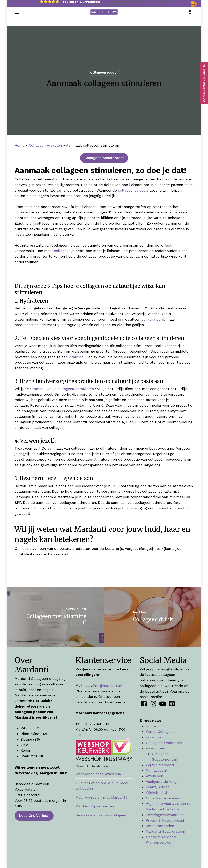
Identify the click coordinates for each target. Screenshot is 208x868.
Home (20, 145)
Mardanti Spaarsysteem (166, 831)
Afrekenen (155, 776)
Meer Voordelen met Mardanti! (101, 797)
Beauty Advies (158, 787)
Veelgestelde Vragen (163, 781)
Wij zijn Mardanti (160, 765)
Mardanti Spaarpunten (95, 806)
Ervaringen (155, 737)
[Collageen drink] (153, 617)
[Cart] (189, 16)
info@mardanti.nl (108, 685)
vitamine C (78, 357)
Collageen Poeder (104, 73)
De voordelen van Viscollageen (101, 815)
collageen (62, 251)
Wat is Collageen (160, 732)
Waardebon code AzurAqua (98, 774)
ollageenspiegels (134, 190)
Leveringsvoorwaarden (165, 815)
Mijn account (157, 770)
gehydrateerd (153, 319)
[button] (17, 16)
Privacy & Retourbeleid (165, 820)
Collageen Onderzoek (164, 743)
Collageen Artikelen (45, 145)
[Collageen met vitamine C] (55, 617)
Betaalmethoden (160, 826)
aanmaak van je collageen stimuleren (62, 389)
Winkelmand (156, 793)
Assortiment (156, 748)
